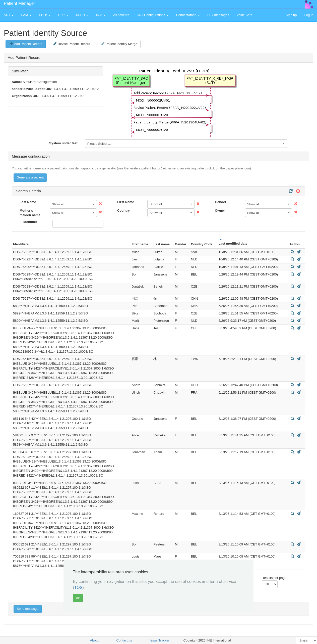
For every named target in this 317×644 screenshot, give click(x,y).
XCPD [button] (82, 15)
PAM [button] (26, 15)
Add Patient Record (26, 44)
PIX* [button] (63, 15)
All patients (121, 15)
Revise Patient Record (72, 44)
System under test (63, 143)
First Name (126, 202)
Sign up (291, 15)
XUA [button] (101, 15)
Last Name (28, 202)
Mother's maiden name (30, 213)
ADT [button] (9, 15)
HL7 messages (218, 15)
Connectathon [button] (188, 15)
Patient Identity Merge (119, 44)
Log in (309, 15)
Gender (221, 202)
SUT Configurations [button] (153, 15)
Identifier (30, 222)
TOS (78, 588)
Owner (220, 211)
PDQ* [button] (45, 15)
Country (123, 211)
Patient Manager (19, 3)
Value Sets (244, 15)
